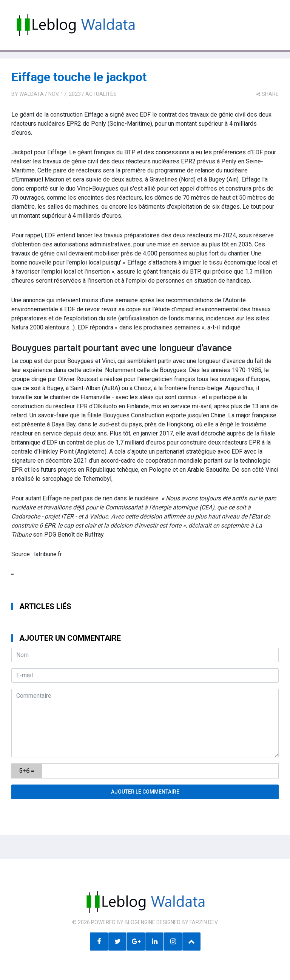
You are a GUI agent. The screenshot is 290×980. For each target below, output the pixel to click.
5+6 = (27, 771)
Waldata (32, 94)
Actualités (101, 94)
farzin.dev (204, 922)
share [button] (268, 94)
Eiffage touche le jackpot (79, 77)
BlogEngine (140, 922)
